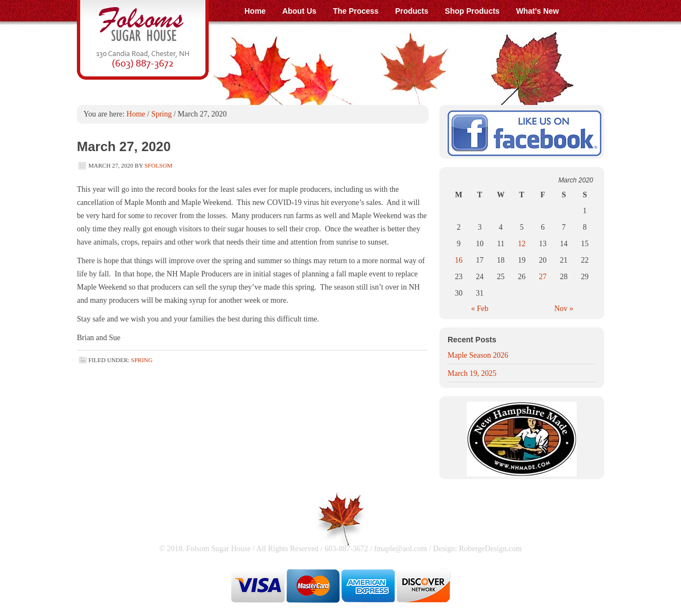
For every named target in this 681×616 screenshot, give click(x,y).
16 (459, 260)
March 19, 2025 (472, 373)
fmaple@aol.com (400, 549)
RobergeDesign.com (490, 549)
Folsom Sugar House (340, 40)
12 (522, 244)
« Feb (480, 309)
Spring (161, 114)
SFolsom (158, 165)
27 (543, 277)
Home (136, 114)
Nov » (564, 309)
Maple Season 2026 (478, 355)
